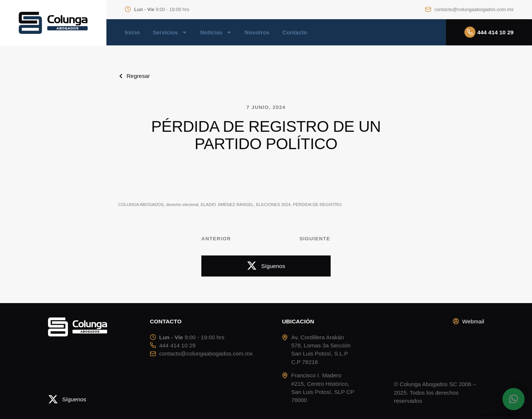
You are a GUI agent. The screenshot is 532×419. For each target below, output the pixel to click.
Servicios (170, 32)
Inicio (132, 32)
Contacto (295, 32)
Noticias (216, 32)
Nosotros (257, 32)
